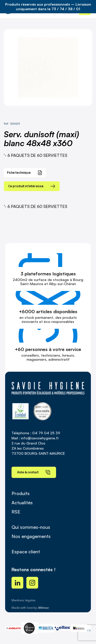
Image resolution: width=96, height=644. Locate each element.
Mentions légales (24, 600)
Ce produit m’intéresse (32, 186)
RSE (16, 512)
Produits (21, 493)
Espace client (26, 552)
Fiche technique (25, 173)
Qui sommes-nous (31, 527)
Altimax (43, 608)
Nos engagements (31, 536)
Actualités (22, 502)
